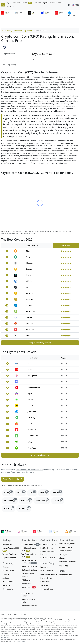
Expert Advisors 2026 (11, 549)
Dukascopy (32, 430)
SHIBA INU (30, 323)
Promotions (45, 582)
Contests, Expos (47, 589)
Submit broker (8, 571)
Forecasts (44, 567)
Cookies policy (8, 589)
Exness (30, 406)
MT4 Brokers (26, 584)
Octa (29, 382)
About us (6, 574)
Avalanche (30, 329)
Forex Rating (7, 31)
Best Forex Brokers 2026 (29, 549)
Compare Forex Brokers (27, 595)
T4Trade (27, 500)
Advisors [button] (37, 3)
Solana (28, 275)
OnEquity (31, 418)
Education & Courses (67, 562)
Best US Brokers (47, 548)
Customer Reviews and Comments (30, 470)
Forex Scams (29, 587)
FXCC (30, 363)
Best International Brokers (47, 553)
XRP (27, 287)
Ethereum (30, 263)
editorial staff (5, 637)
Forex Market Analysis (49, 574)
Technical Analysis (66, 551)
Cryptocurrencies (9, 558)
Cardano (29, 317)
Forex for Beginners (67, 543)
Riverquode (32, 376)
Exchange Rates (66, 575)
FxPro (30, 369)
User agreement (9, 582)
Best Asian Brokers (48, 558)
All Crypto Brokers (40, 455)
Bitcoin (28, 251)
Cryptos (46, 3)
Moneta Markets (34, 388)
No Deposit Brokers (29, 570)
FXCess (59, 500)
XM (33, 492)
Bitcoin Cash (31, 311)
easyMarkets (33, 436)
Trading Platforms (9, 554)
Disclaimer (7, 585)
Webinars (44, 585)
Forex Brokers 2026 (12, 479)
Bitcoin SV (30, 293)
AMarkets (25, 508)
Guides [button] (10, 7)
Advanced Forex (66, 547)
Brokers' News (46, 578)
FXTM (30, 424)
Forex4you (32, 448)
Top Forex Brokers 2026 (28, 555)
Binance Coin (31, 269)
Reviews (27, 3)
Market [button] (53, 3)
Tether (28, 257)
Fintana (10, 508)
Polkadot (29, 335)
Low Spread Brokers (29, 566)
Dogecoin (29, 299)
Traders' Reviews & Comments (29, 562)
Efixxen (30, 400)
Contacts (6, 567)
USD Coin (29, 281)
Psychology (64, 565)
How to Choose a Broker (28, 601)
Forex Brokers (8, 544)
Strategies (63, 554)
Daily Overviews (47, 571)
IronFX (58, 492)
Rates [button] (60, 3)
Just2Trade (32, 412)
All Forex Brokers (31, 544)
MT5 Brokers (26, 580)
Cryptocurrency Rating (23, 31)
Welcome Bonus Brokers (28, 575)
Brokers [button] (16, 3)
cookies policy (21, 641)
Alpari (30, 394)
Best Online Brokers (48, 544)
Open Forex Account (29, 606)
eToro (30, 442)
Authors (6, 578)
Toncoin (29, 305)
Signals (62, 558)
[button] (74, 5)
